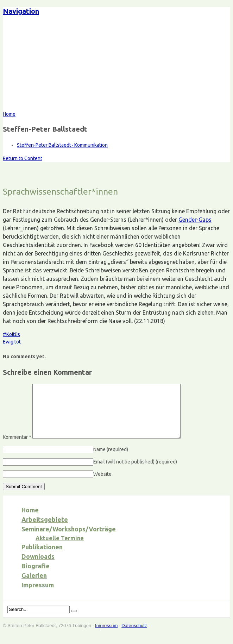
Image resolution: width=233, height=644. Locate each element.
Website (102, 485)
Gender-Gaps (195, 220)
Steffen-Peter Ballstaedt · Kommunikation (62, 145)
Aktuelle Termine (60, 549)
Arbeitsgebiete (45, 530)
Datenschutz (134, 636)
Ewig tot (12, 342)
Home (30, 520)
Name (111, 460)
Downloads (38, 567)
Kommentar (17, 448)
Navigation (21, 11)
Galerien (34, 586)
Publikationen (42, 557)
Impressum (38, 595)
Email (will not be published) (135, 472)
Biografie (36, 576)
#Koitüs (11, 334)
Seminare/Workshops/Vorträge (69, 539)
